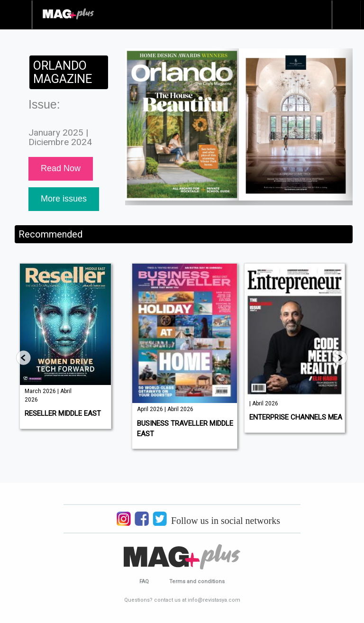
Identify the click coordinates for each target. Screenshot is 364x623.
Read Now (61, 168)
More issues (64, 199)
